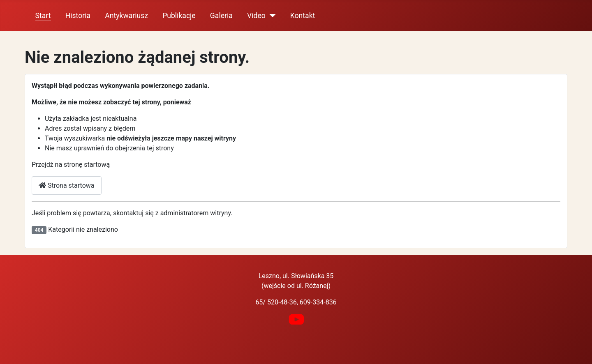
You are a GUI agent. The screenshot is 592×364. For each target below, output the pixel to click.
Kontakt (303, 16)
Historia (78, 16)
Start (43, 16)
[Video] (271, 16)
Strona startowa (67, 185)
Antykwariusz (126, 16)
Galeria (221, 16)
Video (256, 16)
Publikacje (179, 16)
